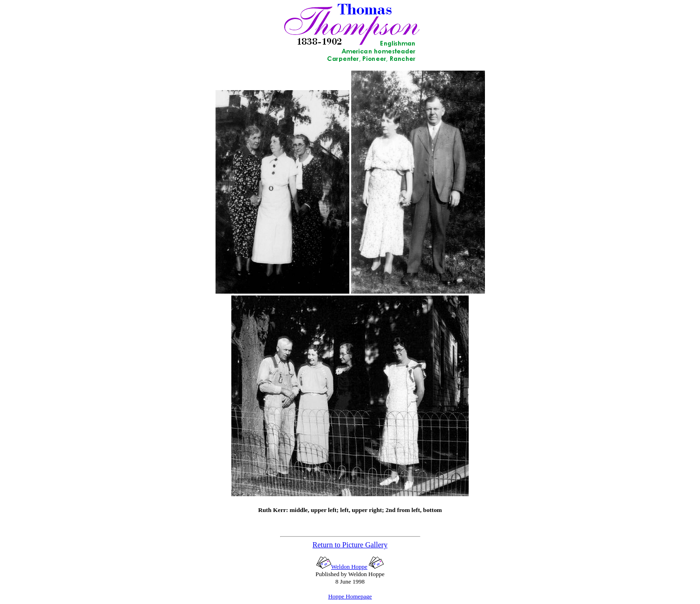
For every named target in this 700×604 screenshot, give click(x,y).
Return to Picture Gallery (350, 545)
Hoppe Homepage (350, 596)
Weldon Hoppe (342, 567)
